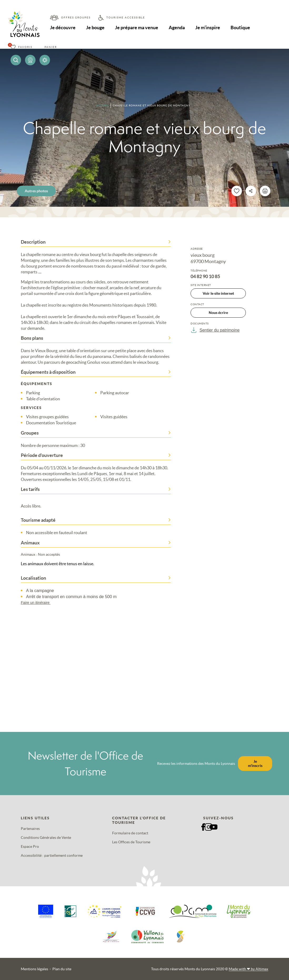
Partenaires (30, 829)
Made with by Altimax (248, 969)
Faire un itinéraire (38, 603)
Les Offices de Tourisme (131, 842)
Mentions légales (34, 969)
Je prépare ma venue (137, 28)
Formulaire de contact (130, 833)
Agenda (177, 28)
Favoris (25, 47)
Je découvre (63, 28)
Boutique (240, 28)
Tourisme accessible (126, 18)
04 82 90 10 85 (205, 277)
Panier (51, 47)
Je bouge (95, 28)
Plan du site (62, 969)
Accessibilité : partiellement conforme (52, 855)
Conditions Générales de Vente (46, 838)
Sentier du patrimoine (215, 330)
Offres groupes (76, 18)
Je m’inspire (208, 28)
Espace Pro (30, 846)
